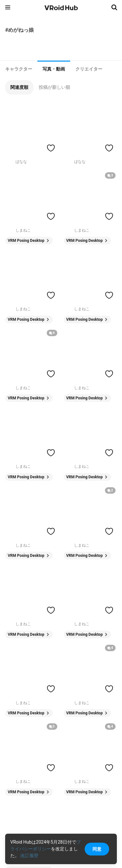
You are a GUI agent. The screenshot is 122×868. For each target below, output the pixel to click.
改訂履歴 (29, 855)
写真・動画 (54, 69)
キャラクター (19, 69)
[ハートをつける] (51, 148)
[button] (19, 87)
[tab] (19, 69)
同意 (97, 849)
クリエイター (89, 69)
